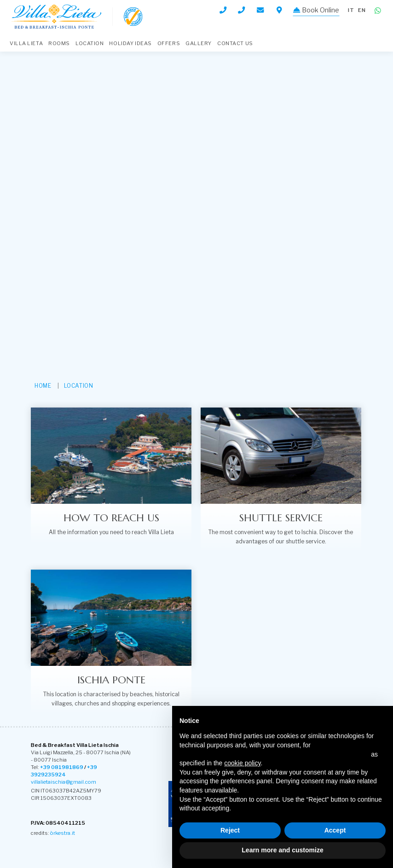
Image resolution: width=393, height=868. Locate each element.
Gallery (199, 43)
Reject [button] (230, 830)
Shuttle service (281, 518)
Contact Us (235, 43)
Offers (169, 43)
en (362, 10)
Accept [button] (335, 830)
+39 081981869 (62, 767)
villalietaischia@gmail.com (64, 782)
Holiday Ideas (130, 43)
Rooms (59, 43)
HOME (43, 386)
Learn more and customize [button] (282, 850)
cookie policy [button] (242, 763)
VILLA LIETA (26, 43)
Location (90, 43)
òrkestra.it (63, 833)
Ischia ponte (111, 680)
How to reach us (111, 518)
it (351, 10)
